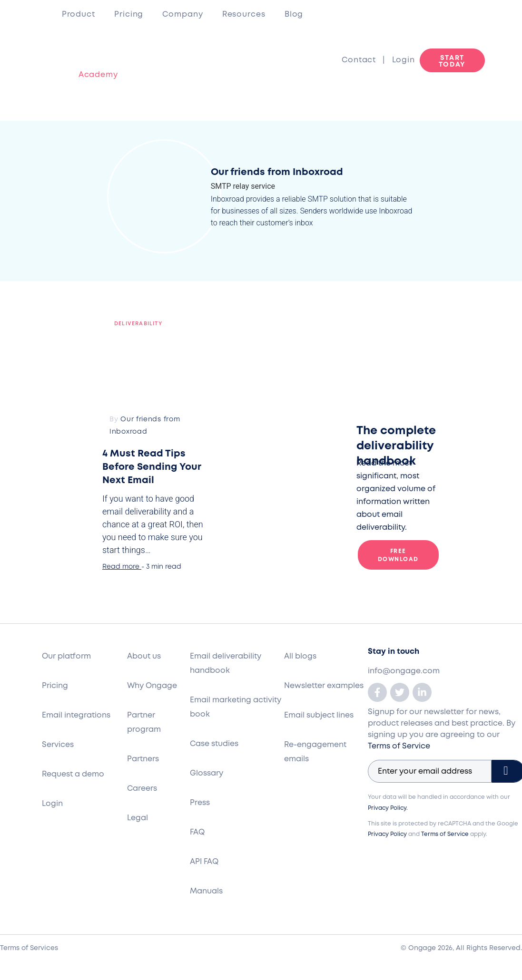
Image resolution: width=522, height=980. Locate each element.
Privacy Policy (387, 834)
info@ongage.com (404, 671)
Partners (143, 759)
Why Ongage (152, 686)
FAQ (197, 832)
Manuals (206, 891)
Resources (244, 15)
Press (200, 803)
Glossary (207, 773)
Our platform (66, 656)
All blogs (300, 656)
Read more (121, 567)
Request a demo (73, 774)
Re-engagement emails (315, 752)
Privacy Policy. (388, 808)
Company (182, 15)
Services (58, 745)
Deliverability (138, 324)
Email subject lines (319, 715)
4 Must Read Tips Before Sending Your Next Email (152, 467)
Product (79, 15)
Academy (90, 75)
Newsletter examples (324, 686)
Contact (362, 60)
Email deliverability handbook (226, 664)
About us (144, 656)
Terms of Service (399, 746)
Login (404, 60)
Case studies (214, 744)
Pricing (129, 15)
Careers (142, 789)
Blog (294, 15)
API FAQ (204, 862)
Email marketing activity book (236, 707)
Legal (138, 818)
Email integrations (76, 715)
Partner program (144, 723)
